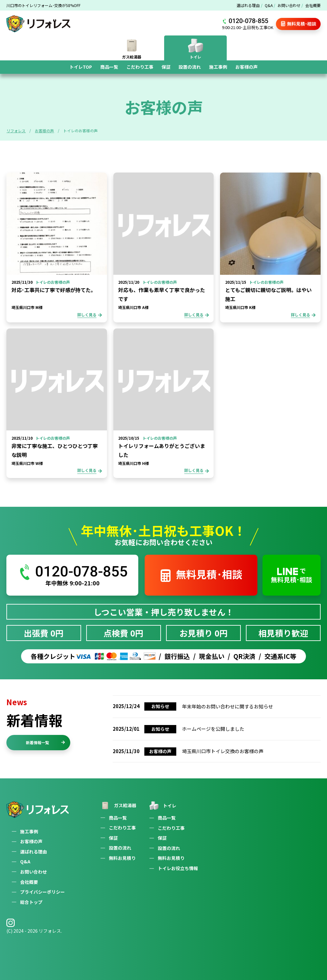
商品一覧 (109, 67)
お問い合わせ (289, 5)
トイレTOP (81, 67)
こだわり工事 (140, 67)
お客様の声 (247, 67)
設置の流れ (190, 67)
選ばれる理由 (248, 5)
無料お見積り (122, 858)
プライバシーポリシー (42, 892)
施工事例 (218, 67)
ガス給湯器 (118, 806)
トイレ (162, 806)
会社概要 (313, 5)
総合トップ (31, 902)
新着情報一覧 (45, 742)
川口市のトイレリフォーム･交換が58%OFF (43, 5)
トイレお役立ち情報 (178, 868)
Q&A (269, 5)
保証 (166, 67)
